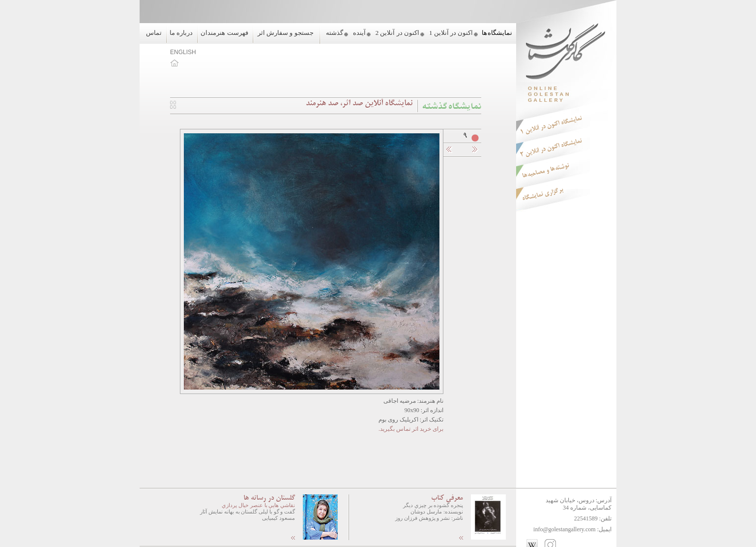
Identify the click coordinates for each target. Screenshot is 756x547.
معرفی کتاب (447, 498)
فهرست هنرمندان (224, 33)
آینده (359, 33)
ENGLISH (183, 52)
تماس (154, 33)
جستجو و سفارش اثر (286, 33)
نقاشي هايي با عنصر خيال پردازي (258, 505)
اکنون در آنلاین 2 (397, 33)
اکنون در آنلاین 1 (451, 33)
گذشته (334, 33)
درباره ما (181, 33)
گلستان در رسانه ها (269, 498)
